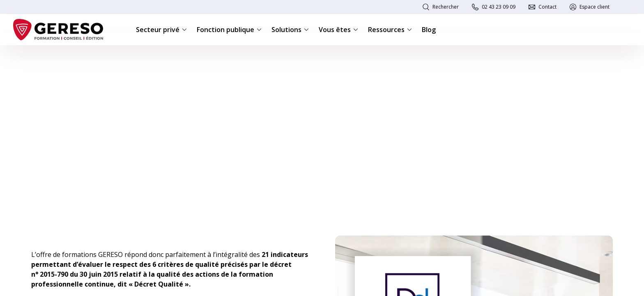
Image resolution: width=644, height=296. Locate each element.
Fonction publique (229, 30)
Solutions (290, 30)
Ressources (390, 30)
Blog (429, 30)
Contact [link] (547, 7)
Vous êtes (338, 30)
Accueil (39, 58)
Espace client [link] (595, 7)
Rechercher (446, 7)
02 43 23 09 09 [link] (499, 7)
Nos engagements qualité (88, 58)
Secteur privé (161, 30)
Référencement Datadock (159, 58)
